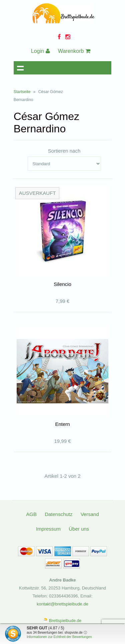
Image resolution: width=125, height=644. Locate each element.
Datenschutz (58, 514)
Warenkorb (74, 51)
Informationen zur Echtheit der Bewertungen (59, 637)
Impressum (48, 529)
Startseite (22, 92)
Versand (90, 514)
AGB (31, 514)
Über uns (79, 529)
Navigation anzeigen (20, 68)
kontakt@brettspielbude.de (62, 604)
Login (40, 51)
